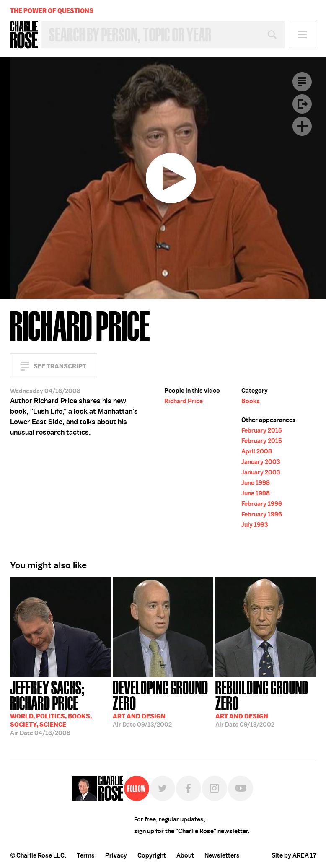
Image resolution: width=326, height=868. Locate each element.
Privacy (116, 855)
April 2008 (257, 451)
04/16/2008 (60, 707)
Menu (302, 35)
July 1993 (255, 525)
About (185, 855)
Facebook (189, 788)
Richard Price (184, 401)
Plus (302, 126)
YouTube (241, 788)
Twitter (163, 788)
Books (251, 401)
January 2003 (261, 462)
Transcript (302, 82)
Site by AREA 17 (294, 855)
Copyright (152, 855)
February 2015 (262, 430)
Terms (86, 855)
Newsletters (222, 855)
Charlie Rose (24, 35)
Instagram (215, 788)
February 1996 (262, 504)
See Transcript (60, 366)
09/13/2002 (163, 703)
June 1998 (256, 483)
